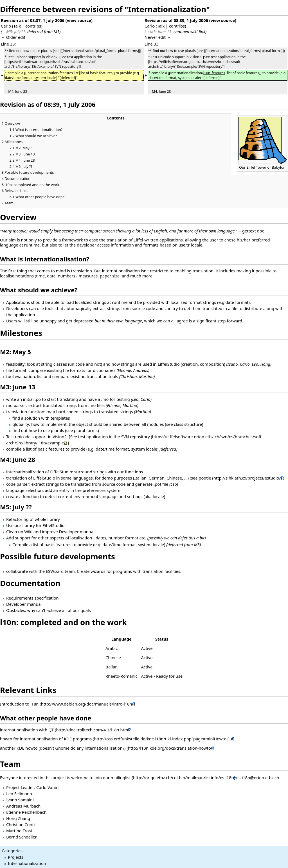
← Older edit (13, 37)
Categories (12, 851)
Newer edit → (158, 37)
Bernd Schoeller (22, 837)
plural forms (86, 430)
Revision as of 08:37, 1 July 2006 (33, 20)
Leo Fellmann (19, 794)
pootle (205, 478)
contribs (33, 26)
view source (79, 20)
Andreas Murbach (23, 806)
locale (158, 496)
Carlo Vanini (48, 787)
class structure (188, 424)
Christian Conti (21, 824)
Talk (17, 26)
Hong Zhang (18, 818)
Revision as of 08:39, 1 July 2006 (176, 20)
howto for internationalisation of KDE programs (46, 739)
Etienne (114, 405)
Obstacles (16, 610)
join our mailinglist (112, 777)
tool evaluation (21, 376)
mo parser (16, 405)
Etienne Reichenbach (26, 812)
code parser (18, 484)
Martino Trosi (19, 831)
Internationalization (27, 863)
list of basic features (45, 449)
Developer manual (24, 604)
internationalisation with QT (27, 730)
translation (17, 478)
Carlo (6, 26)
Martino (130, 405)
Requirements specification (32, 598)
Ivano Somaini (20, 800)
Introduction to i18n (19, 704)
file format (16, 370)
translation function (25, 412)
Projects (16, 857)
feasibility (15, 364)
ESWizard (55, 571)
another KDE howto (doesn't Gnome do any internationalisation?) (63, 748)
